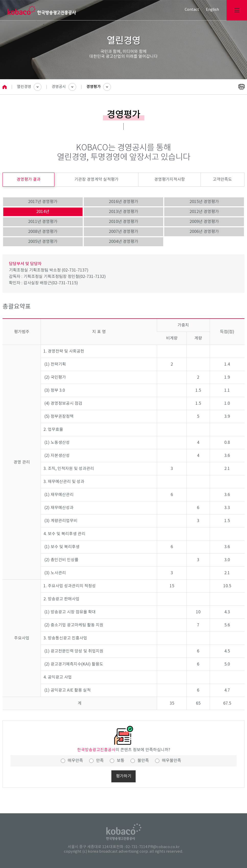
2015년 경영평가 (204, 202)
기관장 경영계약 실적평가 (96, 179)
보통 (121, 761)
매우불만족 (172, 761)
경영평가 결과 (29, 179)
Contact (192, 10)
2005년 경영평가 (43, 242)
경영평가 (93, 87)
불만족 (143, 761)
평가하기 (124, 776)
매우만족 (75, 761)
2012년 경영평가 (204, 212)
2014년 (43, 212)
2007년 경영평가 (123, 232)
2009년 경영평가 (204, 222)
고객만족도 (222, 179)
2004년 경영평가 (123, 242)
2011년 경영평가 (43, 222)
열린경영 (24, 87)
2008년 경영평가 (43, 232)
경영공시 (59, 87)
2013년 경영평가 (123, 212)
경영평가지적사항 (170, 179)
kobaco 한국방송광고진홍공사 (42, 10)
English (212, 10)
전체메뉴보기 (237, 10)
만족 (100, 761)
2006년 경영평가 (204, 232)
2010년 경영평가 (123, 222)
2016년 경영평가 (123, 202)
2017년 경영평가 (43, 202)
